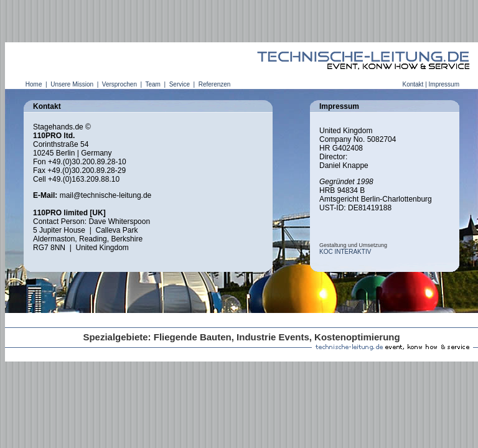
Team (153, 84)
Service (180, 84)
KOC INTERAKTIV (345, 252)
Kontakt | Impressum (431, 84)
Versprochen (119, 84)
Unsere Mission (72, 84)
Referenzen (214, 84)
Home (34, 84)
